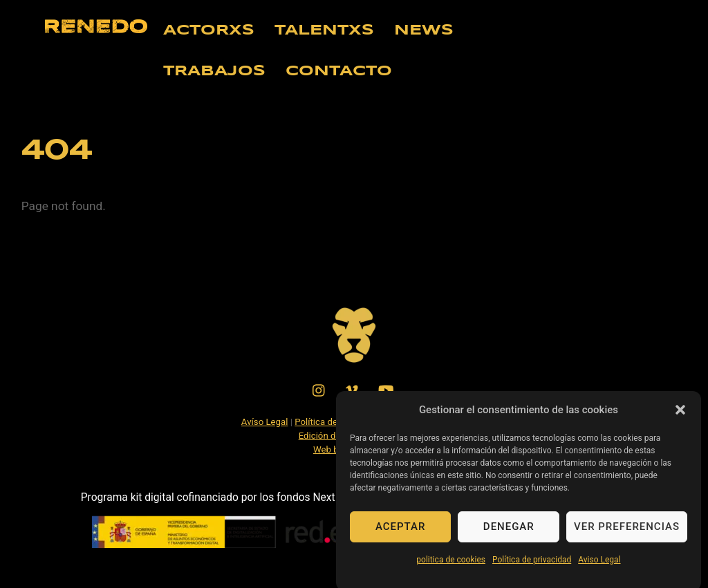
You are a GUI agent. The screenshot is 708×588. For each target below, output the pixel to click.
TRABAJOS (214, 71)
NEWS (424, 30)
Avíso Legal (265, 422)
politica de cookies (451, 565)
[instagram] (319, 389)
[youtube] (386, 389)
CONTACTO (339, 71)
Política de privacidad (532, 565)
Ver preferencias (627, 533)
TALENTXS (324, 30)
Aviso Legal (599, 565)
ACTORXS (209, 30)
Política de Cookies (333, 422)
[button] (680, 415)
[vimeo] (353, 389)
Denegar (509, 533)
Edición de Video (333, 436)
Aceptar (400, 533)
